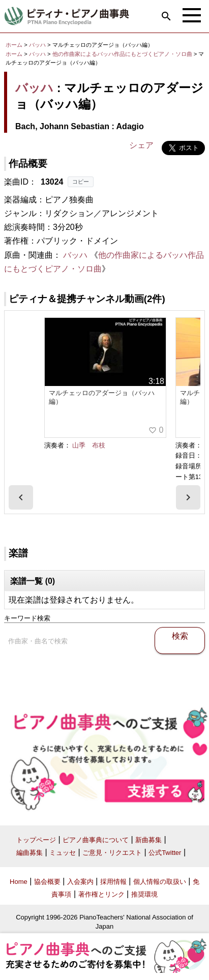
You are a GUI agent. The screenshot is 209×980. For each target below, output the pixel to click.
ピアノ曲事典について (96, 840)
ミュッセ (63, 853)
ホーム (14, 45)
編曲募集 (29, 853)
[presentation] (21, 497)
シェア (141, 145)
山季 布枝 (89, 445)
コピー (81, 182)
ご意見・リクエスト (112, 853)
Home (19, 882)
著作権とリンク (101, 894)
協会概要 (47, 882)
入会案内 (80, 882)
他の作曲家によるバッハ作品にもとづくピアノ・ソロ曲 (123, 54)
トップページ (36, 840)
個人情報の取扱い (160, 882)
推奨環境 (144, 894)
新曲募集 (148, 840)
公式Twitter (165, 853)
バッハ (37, 45)
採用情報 (113, 882)
